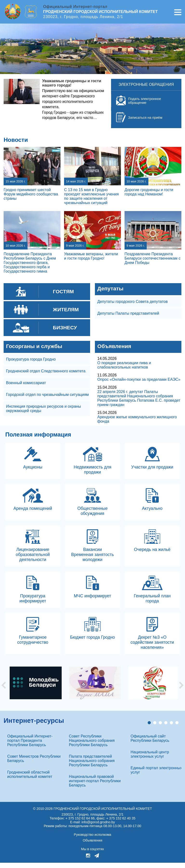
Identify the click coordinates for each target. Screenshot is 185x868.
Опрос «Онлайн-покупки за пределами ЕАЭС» (139, 379)
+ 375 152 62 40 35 (121, 824)
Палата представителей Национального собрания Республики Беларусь (92, 766)
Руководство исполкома (92, 840)
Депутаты (110, 289)
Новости (16, 140)
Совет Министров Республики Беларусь (34, 764)
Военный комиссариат (26, 383)
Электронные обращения (146, 84)
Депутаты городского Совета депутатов (132, 302)
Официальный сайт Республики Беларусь (150, 744)
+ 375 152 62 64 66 (80, 824)
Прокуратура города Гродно (31, 359)
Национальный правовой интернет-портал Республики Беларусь (95, 786)
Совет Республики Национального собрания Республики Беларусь (92, 746)
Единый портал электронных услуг (156, 775)
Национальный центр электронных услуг (150, 759)
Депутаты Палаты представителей (128, 313)
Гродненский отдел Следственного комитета (46, 371)
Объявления (114, 346)
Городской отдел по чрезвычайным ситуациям (47, 395)
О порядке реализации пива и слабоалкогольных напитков (124, 365)
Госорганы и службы (34, 346)
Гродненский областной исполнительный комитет (30, 780)
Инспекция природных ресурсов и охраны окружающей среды (43, 409)
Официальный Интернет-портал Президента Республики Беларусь (30, 746)
